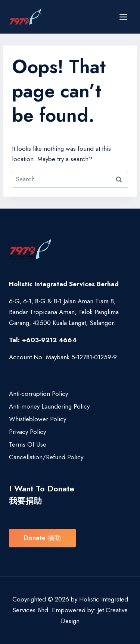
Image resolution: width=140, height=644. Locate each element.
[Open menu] (123, 17)
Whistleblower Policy (38, 419)
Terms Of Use (28, 444)
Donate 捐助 (42, 538)
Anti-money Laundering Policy (49, 406)
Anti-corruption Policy (38, 394)
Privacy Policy (27, 432)
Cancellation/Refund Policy (46, 457)
